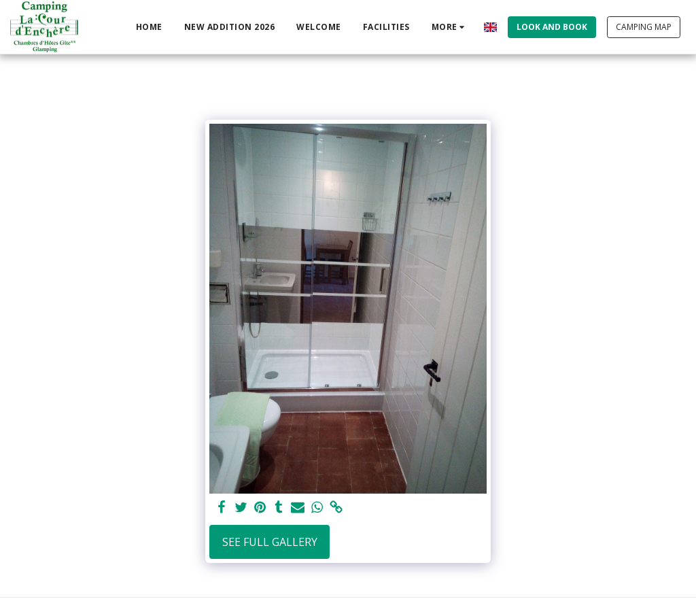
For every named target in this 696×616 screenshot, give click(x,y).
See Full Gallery (270, 542)
